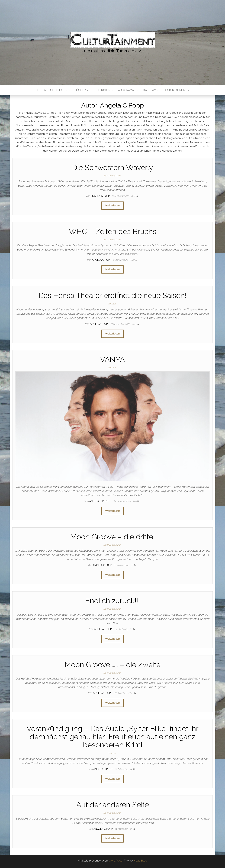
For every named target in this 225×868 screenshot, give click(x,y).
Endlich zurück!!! (113, 601)
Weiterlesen (112, 206)
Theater (112, 304)
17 (132, 565)
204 (131, 693)
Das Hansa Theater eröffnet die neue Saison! (112, 295)
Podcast (112, 753)
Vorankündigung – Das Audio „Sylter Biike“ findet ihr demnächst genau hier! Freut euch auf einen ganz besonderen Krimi (112, 737)
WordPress (115, 861)
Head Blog (140, 861)
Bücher (82, 90)
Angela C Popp (101, 196)
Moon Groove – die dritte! (112, 537)
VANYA (112, 360)
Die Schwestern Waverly (112, 168)
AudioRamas (128, 90)
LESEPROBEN (103, 90)
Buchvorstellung (112, 176)
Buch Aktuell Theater (53, 90)
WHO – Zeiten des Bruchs (113, 231)
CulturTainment (177, 90)
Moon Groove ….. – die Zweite (112, 665)
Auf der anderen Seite (113, 805)
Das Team (151, 90)
